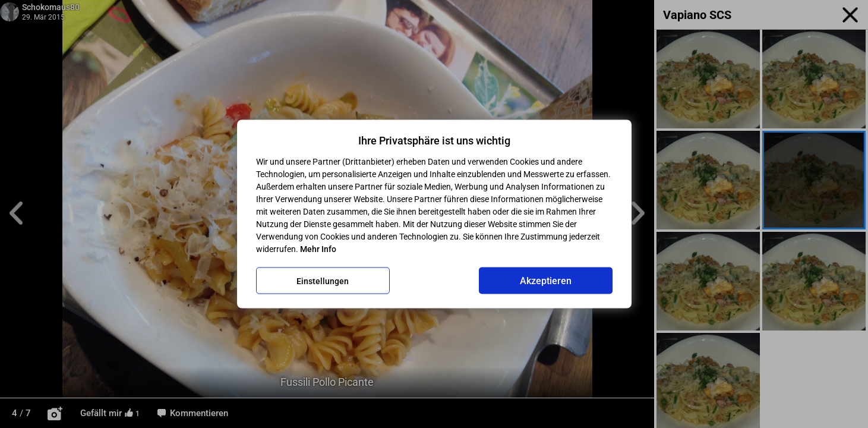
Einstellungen (323, 281)
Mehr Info (318, 249)
